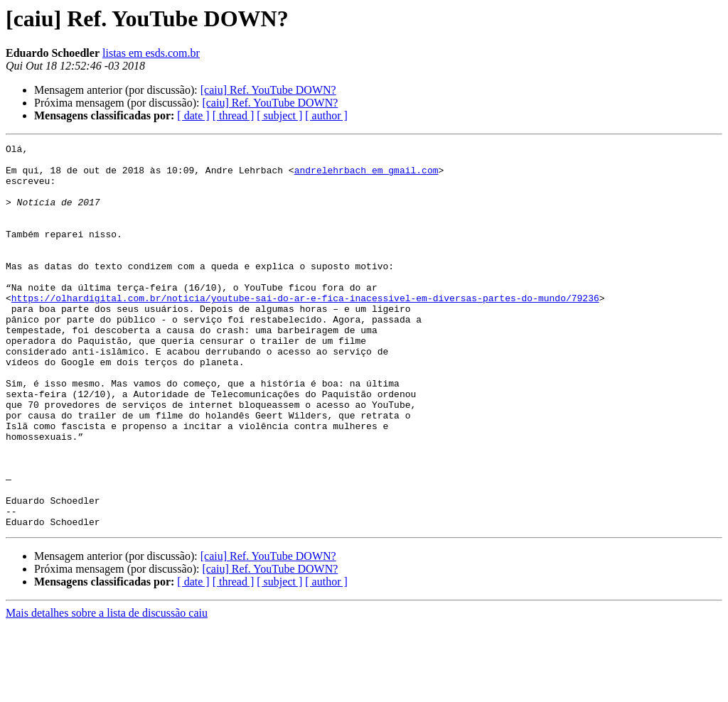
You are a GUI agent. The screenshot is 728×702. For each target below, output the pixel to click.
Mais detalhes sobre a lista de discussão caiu (107, 690)
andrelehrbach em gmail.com (366, 176)
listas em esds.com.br (151, 53)
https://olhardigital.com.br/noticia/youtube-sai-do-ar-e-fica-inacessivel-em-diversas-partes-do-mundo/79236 (305, 330)
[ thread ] (234, 115)
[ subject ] (279, 115)
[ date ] (193, 115)
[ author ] (326, 115)
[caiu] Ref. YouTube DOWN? (268, 90)
